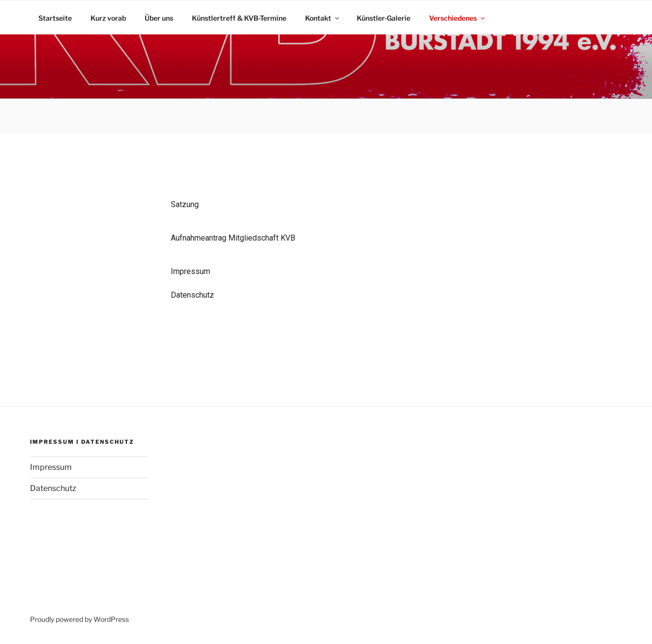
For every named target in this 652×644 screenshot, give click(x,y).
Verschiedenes (458, 18)
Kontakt (323, 18)
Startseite (55, 18)
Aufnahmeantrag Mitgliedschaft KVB (234, 238)
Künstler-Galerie (384, 18)
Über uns (159, 18)
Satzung (185, 204)
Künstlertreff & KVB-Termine (239, 18)
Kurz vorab (108, 18)
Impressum (190, 271)
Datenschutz (192, 295)
